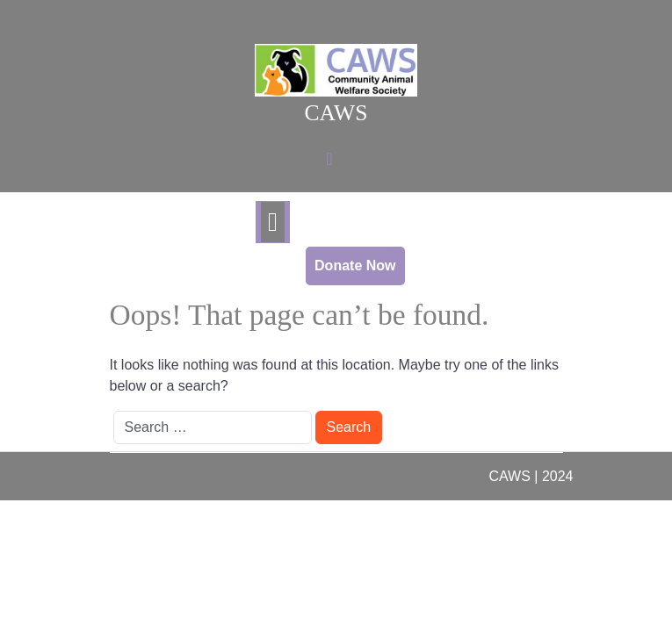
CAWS (336, 113)
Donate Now (355, 266)
